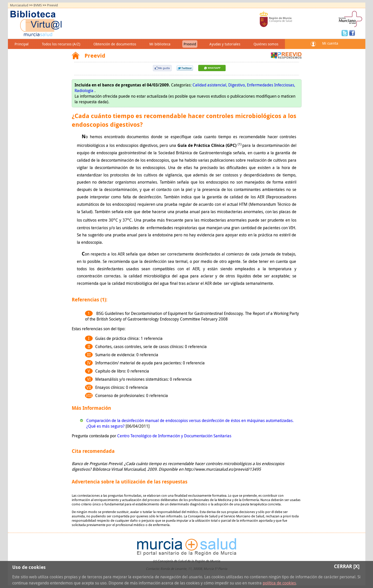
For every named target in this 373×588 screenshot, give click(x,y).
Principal (22, 44)
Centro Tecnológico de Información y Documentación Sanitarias (174, 436)
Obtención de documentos (115, 44)
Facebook (352, 33)
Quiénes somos (266, 44)
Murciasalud (19, 5)
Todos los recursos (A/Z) (61, 44)
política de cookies (279, 583)
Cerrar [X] (347, 566)
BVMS (38, 5)
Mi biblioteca (160, 44)
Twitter (345, 33)
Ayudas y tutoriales (225, 44)
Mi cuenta (330, 43)
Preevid (52, 5)
